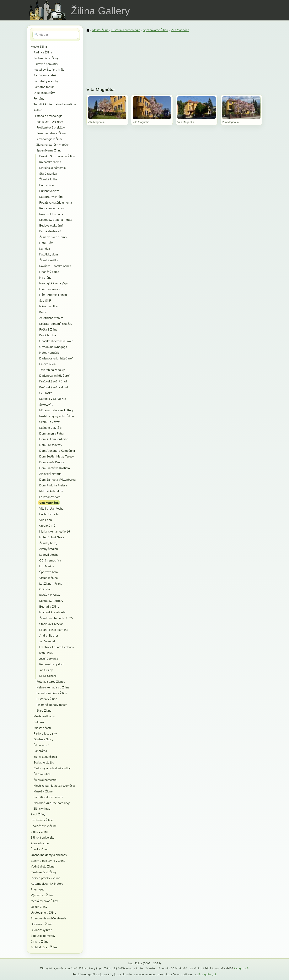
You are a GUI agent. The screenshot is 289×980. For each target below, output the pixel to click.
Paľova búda (48, 364)
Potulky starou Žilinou (51, 682)
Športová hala (49, 572)
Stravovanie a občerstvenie (48, 918)
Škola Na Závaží (50, 422)
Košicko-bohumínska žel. (56, 324)
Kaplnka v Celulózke (53, 399)
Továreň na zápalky (52, 370)
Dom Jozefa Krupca (52, 462)
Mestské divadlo (44, 716)
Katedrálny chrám (51, 197)
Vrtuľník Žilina (49, 578)
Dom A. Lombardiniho (54, 439)
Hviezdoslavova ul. (52, 289)
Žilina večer (41, 745)
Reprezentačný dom (52, 208)
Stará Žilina (44, 711)
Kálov (43, 312)
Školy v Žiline (39, 832)
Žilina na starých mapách (53, 145)
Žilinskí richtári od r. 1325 (56, 618)
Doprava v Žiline (41, 924)
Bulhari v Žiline (49, 607)
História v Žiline (47, 699)
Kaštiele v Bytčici (51, 428)
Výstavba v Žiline (42, 895)
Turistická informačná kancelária (55, 104)
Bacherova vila (49, 514)
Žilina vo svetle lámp (53, 237)
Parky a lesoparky (45, 734)
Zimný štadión (49, 549)
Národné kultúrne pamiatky (52, 803)
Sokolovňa (46, 405)
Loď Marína (47, 566)
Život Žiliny (38, 814)
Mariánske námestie (53, 168)
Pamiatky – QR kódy (50, 122)
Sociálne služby (44, 762)
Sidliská (39, 722)
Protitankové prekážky (51, 127)
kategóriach (241, 968)
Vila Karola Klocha (51, 509)
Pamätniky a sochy (46, 81)
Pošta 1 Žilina (48, 329)
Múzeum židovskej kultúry (56, 410)
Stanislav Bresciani (52, 624)
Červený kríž (47, 526)
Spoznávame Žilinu (49, 150)
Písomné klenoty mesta (52, 705)
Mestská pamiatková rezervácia (54, 786)
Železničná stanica (51, 318)
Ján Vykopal (47, 641)
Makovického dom (51, 491)
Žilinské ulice (42, 774)
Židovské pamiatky (43, 936)
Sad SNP (45, 301)
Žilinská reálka (49, 260)
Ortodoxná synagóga (53, 347)
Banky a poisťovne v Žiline (48, 861)
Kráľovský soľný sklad (54, 387)
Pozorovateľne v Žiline (51, 133)
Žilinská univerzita (43, 838)
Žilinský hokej (48, 543)
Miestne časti (42, 728)
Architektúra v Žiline (44, 947)
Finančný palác (49, 272)
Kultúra (38, 110)
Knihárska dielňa (50, 162)
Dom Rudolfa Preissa (53, 485)
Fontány (39, 99)
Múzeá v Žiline (43, 791)
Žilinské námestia (45, 780)
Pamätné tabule (44, 87)
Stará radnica (48, 174)
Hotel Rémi (47, 243)
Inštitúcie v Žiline (42, 820)
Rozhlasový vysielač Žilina (57, 416)
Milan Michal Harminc (54, 630)
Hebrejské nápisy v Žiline (53, 687)
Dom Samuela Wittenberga (58, 480)
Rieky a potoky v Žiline (45, 878)
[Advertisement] (174, 57)
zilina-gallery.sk (206, 974)
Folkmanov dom (50, 497)
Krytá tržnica (48, 335)
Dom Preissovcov (51, 445)
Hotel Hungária (50, 353)
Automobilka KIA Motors (47, 884)
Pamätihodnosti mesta (48, 797)
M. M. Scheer (48, 676)
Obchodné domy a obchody (49, 855)
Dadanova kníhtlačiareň (55, 376)
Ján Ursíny (46, 670)
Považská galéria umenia (56, 203)
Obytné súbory (43, 739)
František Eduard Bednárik (57, 647)
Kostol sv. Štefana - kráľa (56, 220)
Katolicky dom (49, 254)
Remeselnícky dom (52, 664)
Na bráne (45, 278)
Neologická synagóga (54, 283)
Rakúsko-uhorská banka (55, 266)
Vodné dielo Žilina (43, 866)
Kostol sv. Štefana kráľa (49, 70)
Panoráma (40, 751)
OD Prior (45, 589)
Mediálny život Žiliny (44, 901)
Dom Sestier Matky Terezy (57, 456)
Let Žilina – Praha (51, 584)
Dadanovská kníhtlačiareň (56, 358)
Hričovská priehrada (53, 612)
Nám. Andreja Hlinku (53, 295)
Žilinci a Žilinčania (45, 757)
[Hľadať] (56, 35)
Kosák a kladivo (50, 595)
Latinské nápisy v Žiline (52, 693)
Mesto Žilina (39, 47)
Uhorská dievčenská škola (56, 341)
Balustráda (47, 185)
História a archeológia (48, 116)
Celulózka (46, 393)
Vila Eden (46, 520)
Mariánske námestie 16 (55, 531)
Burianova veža (49, 191)
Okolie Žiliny (39, 907)
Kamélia (45, 249)
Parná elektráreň (50, 231)
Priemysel (37, 889)
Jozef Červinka (49, 659)
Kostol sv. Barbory (51, 601)
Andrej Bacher (49, 635)
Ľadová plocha (49, 555)
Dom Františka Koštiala (55, 468)
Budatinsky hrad (41, 930)
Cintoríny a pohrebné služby (52, 768)
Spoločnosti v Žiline (44, 826)
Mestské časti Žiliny (44, 872)
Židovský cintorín (50, 474)
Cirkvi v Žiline (40, 942)
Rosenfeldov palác (52, 214)
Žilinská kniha (48, 179)
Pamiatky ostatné (45, 75)
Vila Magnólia (49, 503)
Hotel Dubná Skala (52, 537)
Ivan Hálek (46, 653)
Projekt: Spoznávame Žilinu (57, 156)
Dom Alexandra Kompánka (57, 451)
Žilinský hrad (42, 809)
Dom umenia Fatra (52, 433)
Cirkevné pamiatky (46, 64)
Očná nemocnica (50, 560)
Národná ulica (48, 306)
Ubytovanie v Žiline (43, 913)
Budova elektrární (51, 225)
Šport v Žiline (40, 849)
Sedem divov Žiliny (46, 58)
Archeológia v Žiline (50, 139)
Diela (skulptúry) (45, 93)
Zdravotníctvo (40, 843)
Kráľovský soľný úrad (53, 381)
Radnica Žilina (43, 52)
